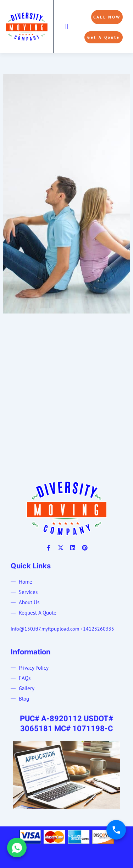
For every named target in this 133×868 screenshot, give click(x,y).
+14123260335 (97, 629)
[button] (66, 26)
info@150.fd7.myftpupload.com (45, 629)
